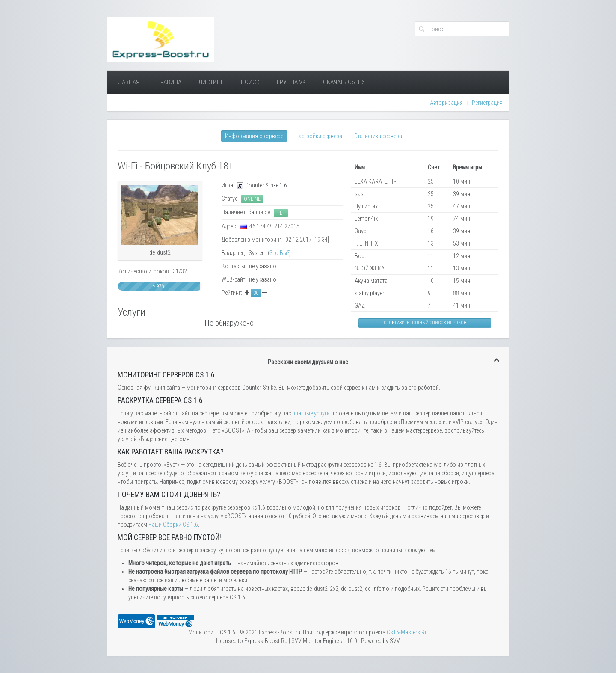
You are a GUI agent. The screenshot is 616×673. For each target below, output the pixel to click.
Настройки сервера (319, 136)
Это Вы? (279, 253)
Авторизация (446, 103)
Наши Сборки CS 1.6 (173, 525)
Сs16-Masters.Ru (407, 632)
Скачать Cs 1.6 (344, 82)
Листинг (211, 82)
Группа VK (291, 82)
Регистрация (487, 103)
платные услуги (311, 413)
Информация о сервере (254, 136)
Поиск (250, 82)
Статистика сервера (378, 136)
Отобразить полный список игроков (425, 323)
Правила (169, 82)
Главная (127, 82)
